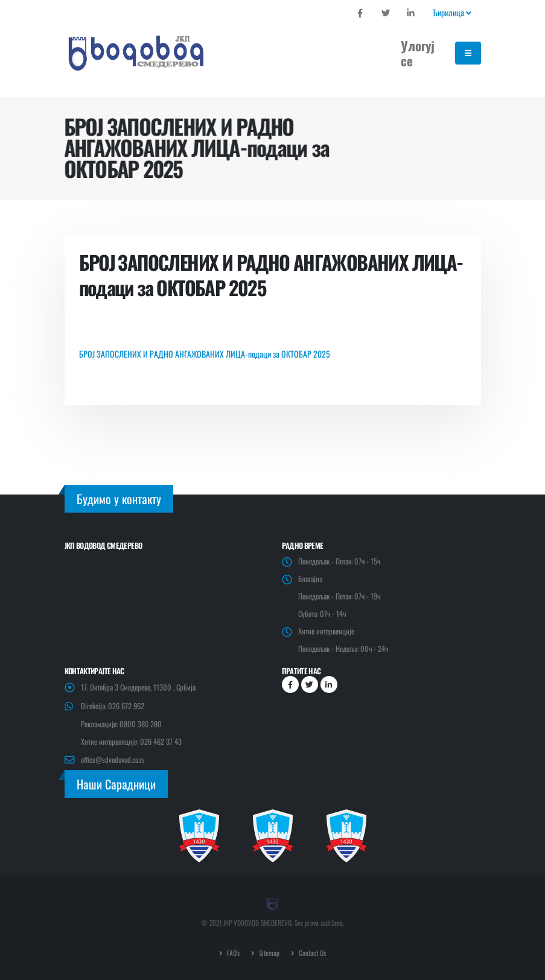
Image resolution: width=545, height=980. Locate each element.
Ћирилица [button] (452, 12)
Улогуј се (418, 53)
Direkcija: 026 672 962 (113, 706)
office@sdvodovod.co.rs (113, 760)
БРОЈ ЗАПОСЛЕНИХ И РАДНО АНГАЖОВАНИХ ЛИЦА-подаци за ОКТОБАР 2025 (205, 354)
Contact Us (311, 953)
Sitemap (268, 953)
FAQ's (232, 953)
